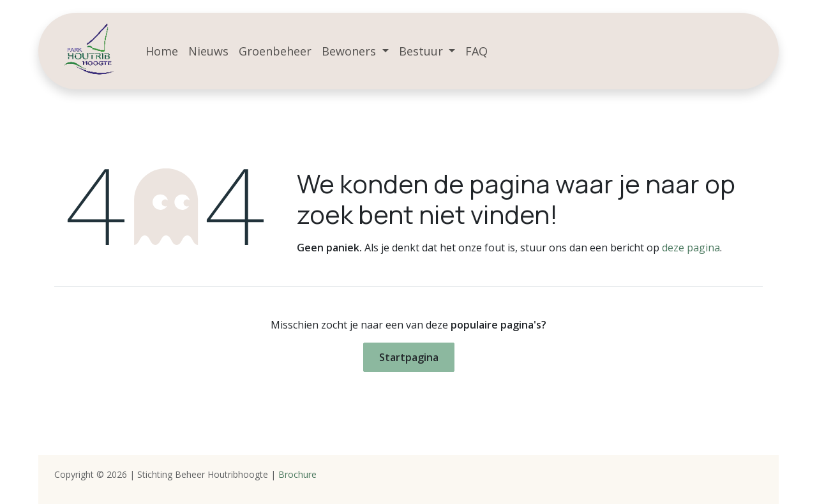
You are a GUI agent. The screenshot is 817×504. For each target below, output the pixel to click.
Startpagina (409, 357)
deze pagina (691, 248)
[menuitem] (162, 51)
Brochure (297, 474)
